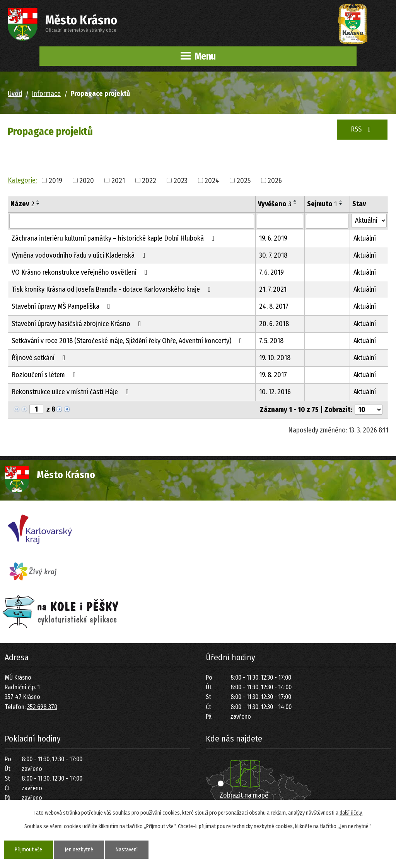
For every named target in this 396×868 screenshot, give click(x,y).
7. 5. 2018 (271, 341)
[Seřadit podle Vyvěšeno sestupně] (295, 204)
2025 (244, 180)
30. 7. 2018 (273, 255)
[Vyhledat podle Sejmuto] (327, 221)
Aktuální (365, 238)
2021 (118, 180)
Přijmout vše (28, 850)
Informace (46, 94)
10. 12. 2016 (275, 392)
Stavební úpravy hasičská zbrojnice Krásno (78, 324)
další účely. (351, 813)
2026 (275, 180)
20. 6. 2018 (274, 324)
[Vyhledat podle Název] (132, 221)
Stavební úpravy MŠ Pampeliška (62, 306)
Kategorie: (22, 180)
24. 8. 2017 (274, 306)
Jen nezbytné (79, 850)
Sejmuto (322, 204)
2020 (87, 180)
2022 (149, 180)
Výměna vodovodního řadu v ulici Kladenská (80, 255)
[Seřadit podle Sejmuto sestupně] (341, 204)
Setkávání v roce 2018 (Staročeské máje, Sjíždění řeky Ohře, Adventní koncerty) (128, 341)
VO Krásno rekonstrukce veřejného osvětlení (81, 272)
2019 (55, 180)
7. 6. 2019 (271, 272)
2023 (181, 180)
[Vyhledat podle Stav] (369, 221)
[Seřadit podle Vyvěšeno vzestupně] (295, 201)
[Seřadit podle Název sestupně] (38, 204)
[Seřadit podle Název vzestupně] (38, 201)
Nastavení (127, 850)
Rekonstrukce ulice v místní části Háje (72, 392)
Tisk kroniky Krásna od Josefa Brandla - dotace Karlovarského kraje (113, 289)
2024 (212, 180)
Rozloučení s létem (45, 375)
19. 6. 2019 (273, 238)
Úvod (15, 94)
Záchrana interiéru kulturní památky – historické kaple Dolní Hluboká (115, 238)
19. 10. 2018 (275, 358)
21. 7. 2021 (273, 289)
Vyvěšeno (275, 204)
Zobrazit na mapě (244, 795)
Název (22, 204)
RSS (362, 129)
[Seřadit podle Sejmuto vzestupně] (341, 201)
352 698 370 (42, 707)
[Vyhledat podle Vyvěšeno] (280, 221)
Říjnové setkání (40, 358)
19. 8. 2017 (273, 375)
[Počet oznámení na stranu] (369, 410)
